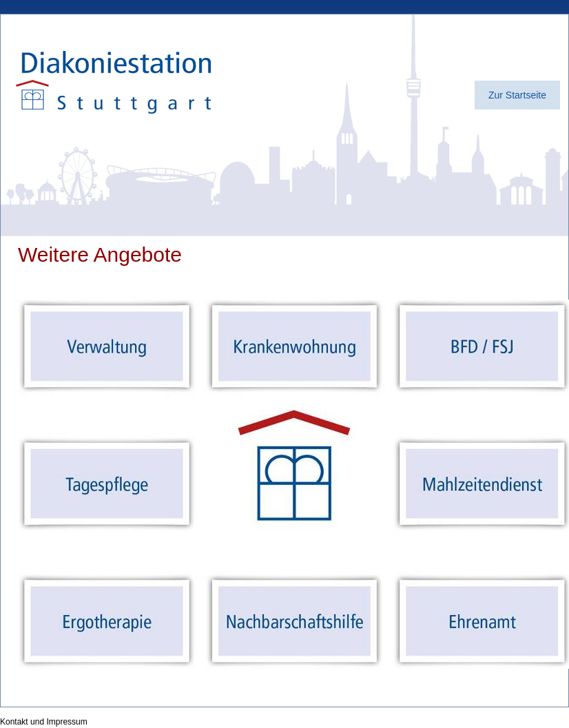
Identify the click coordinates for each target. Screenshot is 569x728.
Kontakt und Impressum (44, 722)
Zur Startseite (517, 95)
